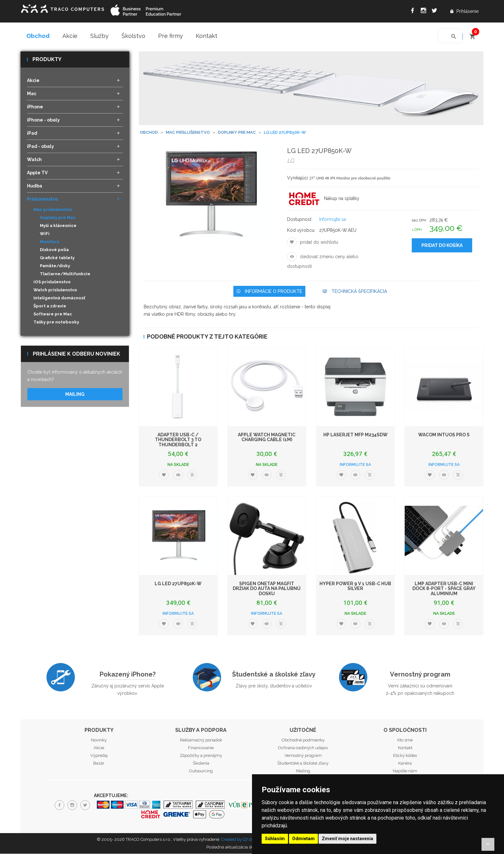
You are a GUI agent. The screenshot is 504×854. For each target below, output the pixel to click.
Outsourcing (201, 771)
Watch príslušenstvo (55, 291)
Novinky (99, 740)
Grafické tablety (57, 258)
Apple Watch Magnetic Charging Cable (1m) (267, 437)
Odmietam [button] (303, 839)
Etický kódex (405, 756)
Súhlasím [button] (275, 839)
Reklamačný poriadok (201, 740)
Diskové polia (54, 250)
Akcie (70, 36)
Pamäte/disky (55, 266)
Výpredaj (99, 756)
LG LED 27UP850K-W (178, 584)
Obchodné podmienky (303, 740)
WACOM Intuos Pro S (444, 435)
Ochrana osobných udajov (303, 748)
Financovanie (201, 748)
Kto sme (405, 740)
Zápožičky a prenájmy (201, 756)
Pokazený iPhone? (128, 675)
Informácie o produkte (269, 292)
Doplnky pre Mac (58, 218)
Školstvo (133, 36)
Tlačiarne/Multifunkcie (65, 274)
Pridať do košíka (442, 246)
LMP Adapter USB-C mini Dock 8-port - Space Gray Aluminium (444, 589)
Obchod (38, 36)
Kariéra (405, 763)
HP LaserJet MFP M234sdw (355, 435)
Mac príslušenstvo (188, 133)
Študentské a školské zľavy (274, 675)
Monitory (50, 242)
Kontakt (207, 36)
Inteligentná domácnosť (59, 299)
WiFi (45, 234)
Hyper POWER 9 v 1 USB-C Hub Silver (355, 586)
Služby (99, 36)
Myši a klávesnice (58, 226)
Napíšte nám (405, 771)
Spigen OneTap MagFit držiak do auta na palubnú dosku (267, 589)
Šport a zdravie (50, 307)
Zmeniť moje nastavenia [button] (347, 839)
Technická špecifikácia (355, 292)
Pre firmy (171, 36)
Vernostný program (420, 675)
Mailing (75, 395)
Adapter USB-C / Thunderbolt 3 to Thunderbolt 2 (178, 440)
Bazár (99, 763)
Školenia (201, 763)
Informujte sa (333, 220)
